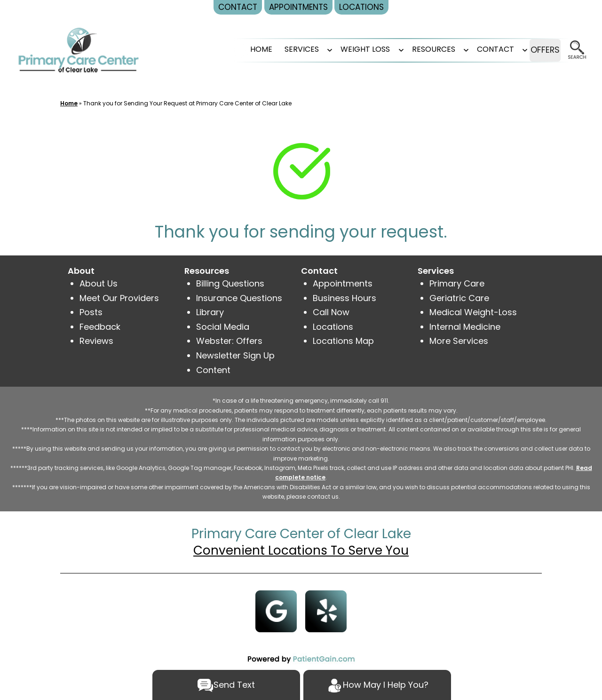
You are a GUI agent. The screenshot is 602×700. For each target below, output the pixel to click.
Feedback (100, 327)
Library (210, 312)
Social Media (223, 327)
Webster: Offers (229, 341)
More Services (459, 341)
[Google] (276, 610)
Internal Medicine (465, 327)
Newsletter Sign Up (235, 355)
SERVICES (286, 49)
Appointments (343, 283)
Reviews (96, 341)
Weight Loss (350, 49)
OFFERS (537, 50)
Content (214, 370)
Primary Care (457, 283)
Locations (333, 327)
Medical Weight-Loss (473, 312)
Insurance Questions (239, 298)
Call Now (331, 312)
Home (246, 49)
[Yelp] (326, 610)
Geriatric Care (459, 298)
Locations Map (343, 341)
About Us (99, 283)
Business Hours (345, 298)
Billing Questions (230, 283)
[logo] (79, 50)
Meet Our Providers (119, 298)
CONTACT (480, 49)
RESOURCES (418, 49)
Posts (91, 312)
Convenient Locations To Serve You (301, 550)
